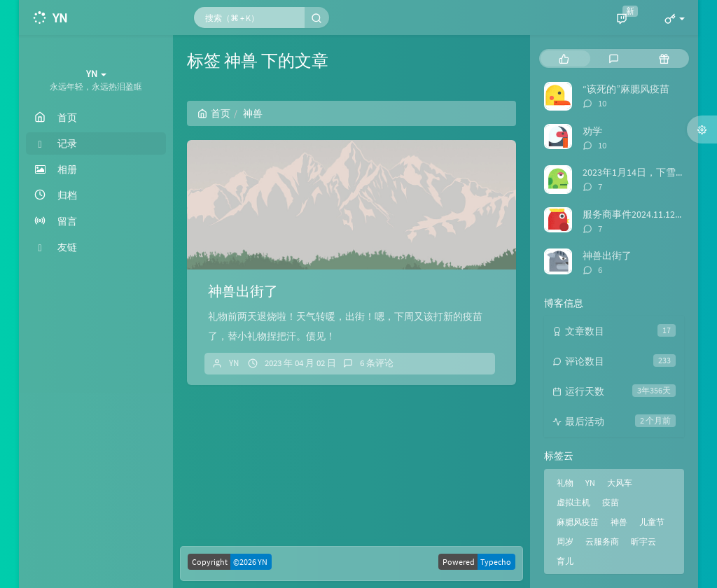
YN (234, 363)
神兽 (619, 522)
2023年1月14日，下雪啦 (634, 172)
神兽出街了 (243, 291)
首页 (214, 113)
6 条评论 (377, 363)
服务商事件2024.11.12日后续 (643, 214)
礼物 (565, 483)
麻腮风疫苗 (578, 522)
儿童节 (652, 522)
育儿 (565, 561)
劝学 (592, 131)
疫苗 (611, 502)
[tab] (564, 58)
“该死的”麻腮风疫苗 (626, 89)
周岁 (565, 541)
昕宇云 (643, 541)
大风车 (620, 483)
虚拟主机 (573, 502)
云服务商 (602, 541)
